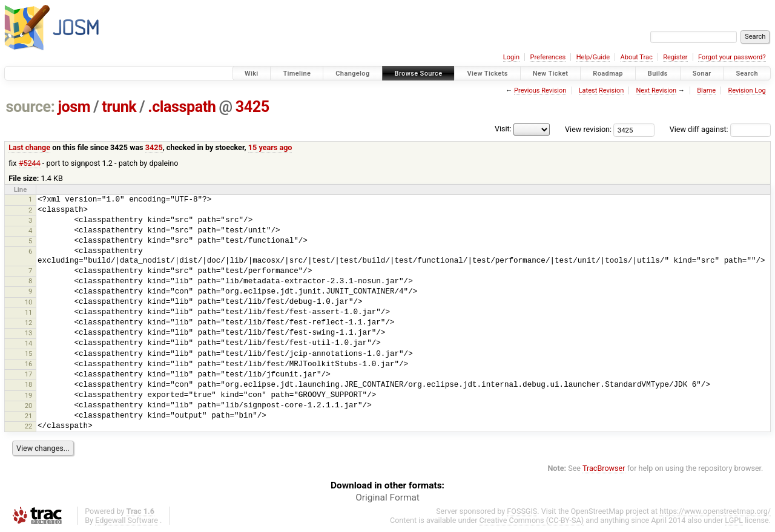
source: (31, 107)
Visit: (503, 129)
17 (29, 374)
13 (29, 333)
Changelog (352, 74)
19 (29, 395)
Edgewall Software (127, 520)
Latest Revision (602, 90)
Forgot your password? (732, 57)
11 (29, 312)
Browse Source (419, 74)
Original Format (387, 498)
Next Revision (656, 90)
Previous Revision (540, 90)
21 (29, 416)
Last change (29, 147)
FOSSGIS (522, 511)
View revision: (588, 129)
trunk (119, 107)
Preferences (548, 57)
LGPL (734, 520)
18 (29, 384)
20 (29, 406)
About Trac (637, 57)
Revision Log (747, 90)
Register (675, 57)
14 (29, 343)
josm (74, 107)
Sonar (702, 74)
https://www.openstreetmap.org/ (715, 511)
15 (29, 353)
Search (747, 74)
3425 (252, 107)
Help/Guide (593, 57)
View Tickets (487, 74)
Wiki (252, 74)
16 (29, 364)
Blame (706, 90)
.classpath (182, 107)
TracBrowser (604, 468)
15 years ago (270, 147)
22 (29, 426)
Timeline (297, 74)
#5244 (30, 163)
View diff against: (720, 129)
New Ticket (551, 74)
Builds (658, 74)
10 (29, 302)
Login (511, 57)
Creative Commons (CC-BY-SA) (532, 520)
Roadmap (608, 74)
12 (29, 323)
